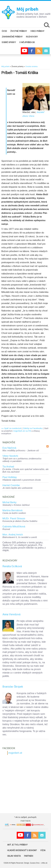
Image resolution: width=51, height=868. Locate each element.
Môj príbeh (27, 9)
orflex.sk (44, 863)
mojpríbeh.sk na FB (22, 431)
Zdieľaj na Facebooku (33, 428)
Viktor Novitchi (10, 456)
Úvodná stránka (31, 66)
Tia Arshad (8, 467)
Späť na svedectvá (13, 428)
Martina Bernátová (12, 510)
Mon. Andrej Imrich (13, 535)
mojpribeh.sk (15, 753)
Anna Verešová (11, 614)
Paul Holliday (10, 477)
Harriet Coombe (11, 485)
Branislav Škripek (13, 687)
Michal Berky (9, 502)
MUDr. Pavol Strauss (14, 518)
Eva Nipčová (9, 448)
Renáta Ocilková (12, 566)
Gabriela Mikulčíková (14, 527)
